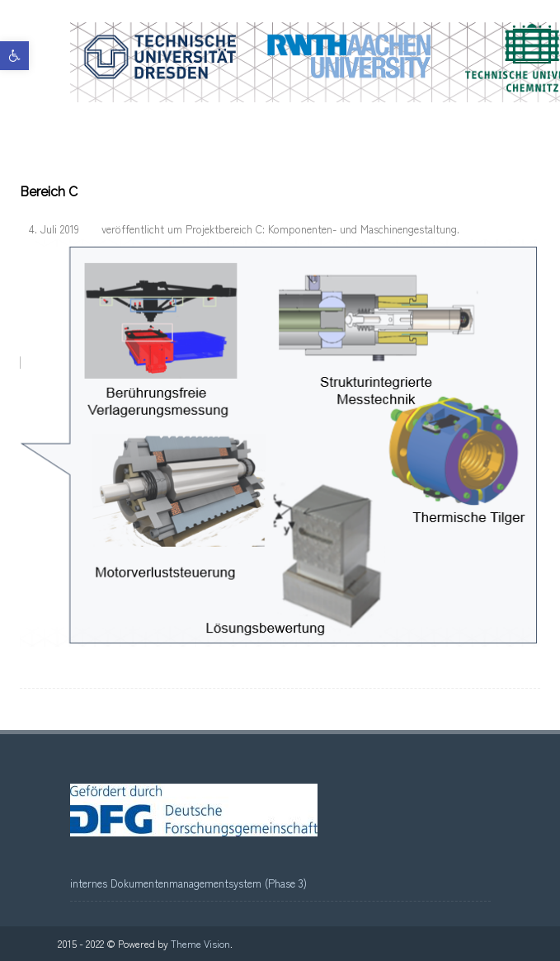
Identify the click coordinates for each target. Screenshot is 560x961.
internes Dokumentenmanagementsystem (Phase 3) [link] (188, 883)
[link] (14, 56)
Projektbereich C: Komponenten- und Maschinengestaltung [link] (321, 229)
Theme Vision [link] (200, 943)
